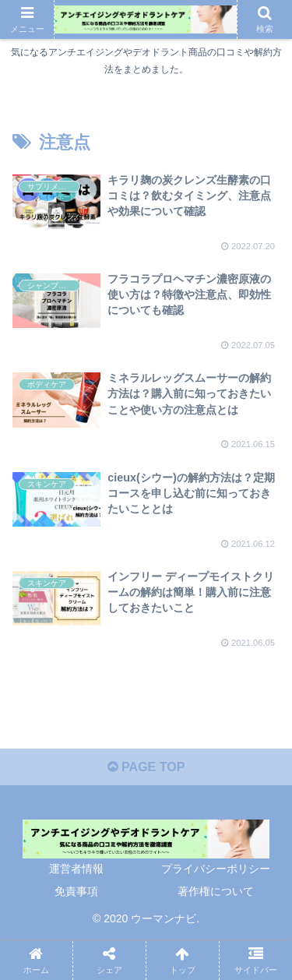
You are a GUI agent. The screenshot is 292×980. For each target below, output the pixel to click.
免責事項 (76, 891)
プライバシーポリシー (216, 869)
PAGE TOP (146, 767)
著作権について (216, 891)
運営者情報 (76, 869)
